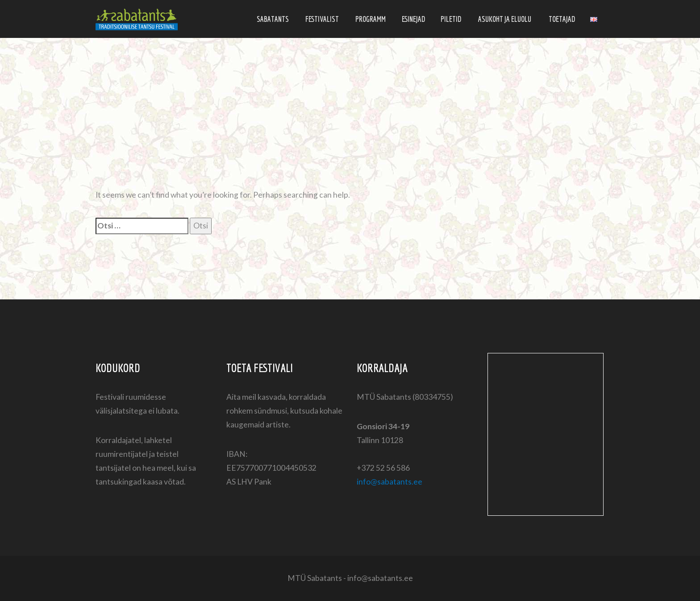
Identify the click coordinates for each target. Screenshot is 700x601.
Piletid (451, 19)
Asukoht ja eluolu (505, 19)
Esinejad (413, 19)
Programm (371, 19)
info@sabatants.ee (390, 482)
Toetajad (562, 19)
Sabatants (273, 19)
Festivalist (322, 19)
